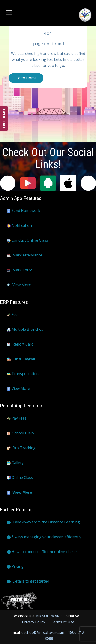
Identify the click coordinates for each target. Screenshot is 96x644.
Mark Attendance (25, 255)
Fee (12, 315)
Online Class (20, 478)
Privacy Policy (34, 622)
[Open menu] (9, 13)
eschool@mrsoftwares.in (43, 632)
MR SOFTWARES (50, 616)
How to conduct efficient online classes (43, 552)
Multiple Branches (25, 330)
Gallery (15, 463)
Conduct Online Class (27, 240)
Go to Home (26, 78)
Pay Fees (17, 418)
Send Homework (24, 211)
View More (19, 285)
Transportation (23, 374)
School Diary (21, 433)
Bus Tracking (21, 448)
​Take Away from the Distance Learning (43, 522)
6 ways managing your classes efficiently (44, 537)
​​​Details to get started (28, 581)
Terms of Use (62, 622)
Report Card (20, 344)
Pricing (15, 567)
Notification (19, 226)
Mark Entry (19, 270)
